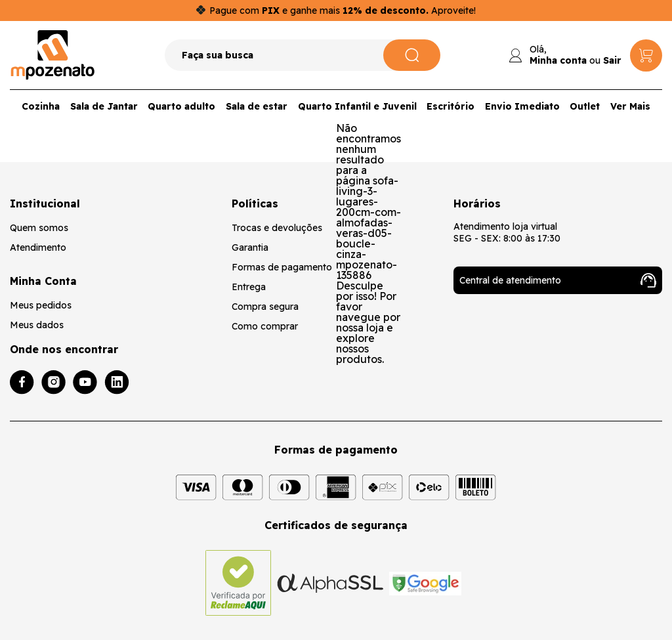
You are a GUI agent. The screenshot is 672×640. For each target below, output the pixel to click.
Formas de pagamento (282, 267)
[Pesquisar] (412, 55)
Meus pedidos (41, 305)
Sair (612, 60)
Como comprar (265, 326)
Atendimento (38, 247)
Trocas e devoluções (277, 228)
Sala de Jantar (104, 106)
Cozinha (41, 106)
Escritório (451, 106)
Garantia (250, 247)
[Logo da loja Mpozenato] (53, 55)
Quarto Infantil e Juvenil (357, 106)
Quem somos (39, 228)
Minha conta (558, 60)
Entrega (249, 287)
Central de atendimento (558, 280)
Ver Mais (630, 106)
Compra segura (265, 307)
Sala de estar (257, 106)
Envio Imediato (522, 106)
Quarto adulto (181, 106)
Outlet (585, 106)
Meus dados (37, 325)
